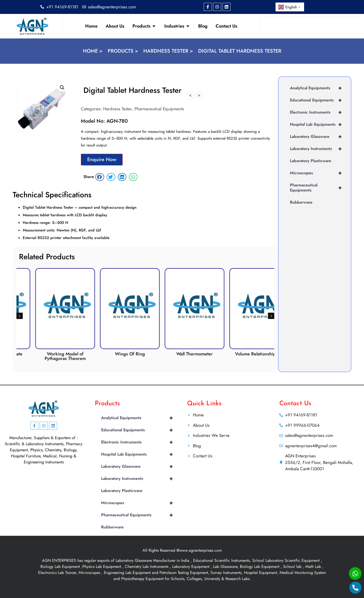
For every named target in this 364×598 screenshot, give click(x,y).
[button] (62, 88)
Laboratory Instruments (318, 149)
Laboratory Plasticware (311, 161)
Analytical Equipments (318, 88)
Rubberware (301, 202)
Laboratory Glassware (318, 137)
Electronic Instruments (318, 112)
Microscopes (318, 173)
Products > (123, 51)
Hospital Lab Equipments (318, 124)
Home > (93, 51)
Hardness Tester (118, 109)
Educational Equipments (318, 100)
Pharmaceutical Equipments (159, 109)
